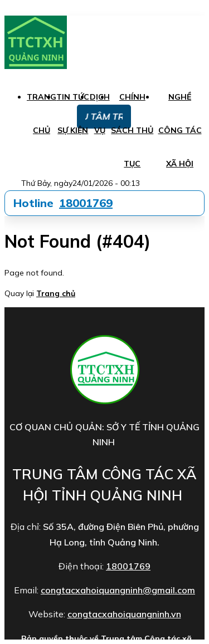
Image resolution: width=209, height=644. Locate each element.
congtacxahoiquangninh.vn (124, 614)
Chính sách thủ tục (132, 130)
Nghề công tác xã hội (180, 130)
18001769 (86, 203)
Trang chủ (56, 293)
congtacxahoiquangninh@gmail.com (118, 590)
